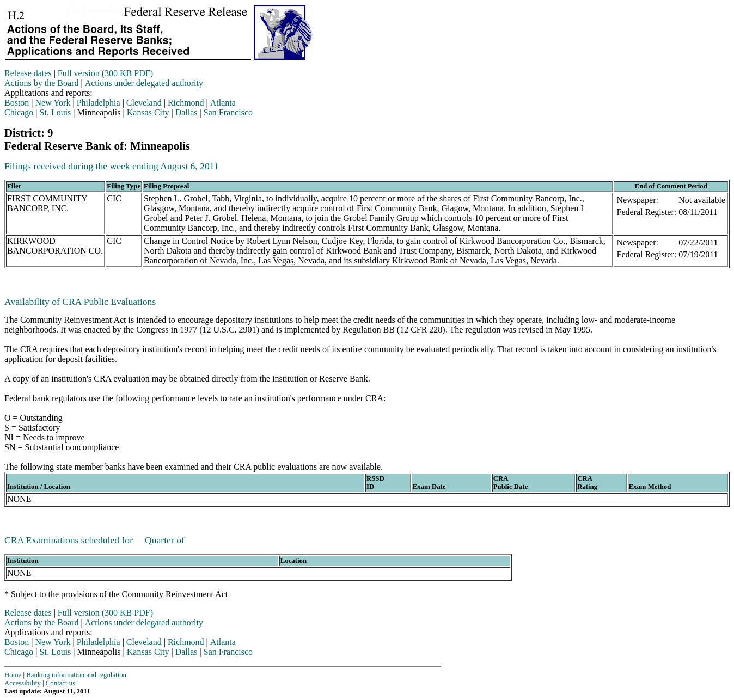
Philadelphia (99, 103)
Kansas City (148, 112)
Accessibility (23, 683)
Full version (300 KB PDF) (105, 73)
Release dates (28, 73)
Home (13, 675)
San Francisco (228, 112)
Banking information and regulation (76, 675)
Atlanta (223, 103)
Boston (17, 103)
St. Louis (56, 112)
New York (53, 103)
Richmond (186, 103)
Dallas (186, 112)
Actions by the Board (41, 83)
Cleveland (144, 103)
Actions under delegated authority (144, 83)
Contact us (60, 683)
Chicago (19, 112)
